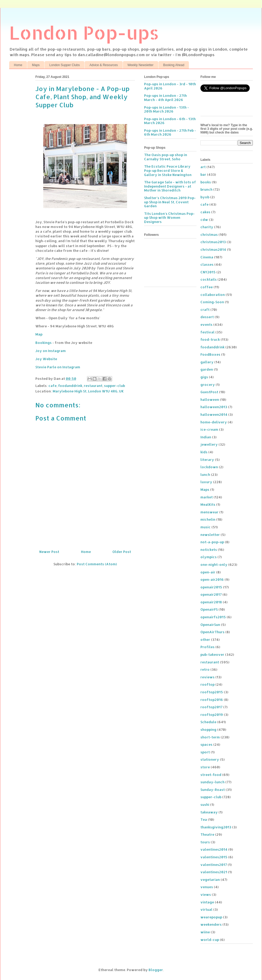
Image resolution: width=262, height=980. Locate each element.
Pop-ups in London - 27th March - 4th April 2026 (165, 98)
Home (18, 65)
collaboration (213, 295)
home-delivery (214, 422)
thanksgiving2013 (216, 827)
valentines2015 (214, 857)
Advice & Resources (103, 65)
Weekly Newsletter (141, 65)
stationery (210, 759)
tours (205, 842)
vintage (207, 902)
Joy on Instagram (51, 351)
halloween (210, 400)
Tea (204, 819)
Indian (206, 437)
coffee (207, 287)
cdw (204, 220)
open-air (208, 572)
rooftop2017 (211, 707)
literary (207, 460)
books (206, 182)
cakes (205, 212)
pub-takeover (212, 654)
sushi (205, 805)
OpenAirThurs (212, 632)
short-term (210, 737)
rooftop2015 (212, 692)
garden (207, 369)
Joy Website (46, 359)
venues (207, 887)
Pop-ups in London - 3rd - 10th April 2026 (170, 86)
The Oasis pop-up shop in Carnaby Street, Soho (166, 157)
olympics (209, 557)
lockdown (209, 467)
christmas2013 (213, 242)
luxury (206, 482)
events (206, 324)
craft (205, 310)
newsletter (210, 535)
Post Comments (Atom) (97, 564)
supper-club (114, 386)
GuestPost (209, 392)
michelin (208, 519)
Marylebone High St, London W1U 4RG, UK (88, 391)
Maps (36, 65)
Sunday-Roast (213, 790)
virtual (206, 909)
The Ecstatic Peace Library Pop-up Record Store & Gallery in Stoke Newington (168, 170)
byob (205, 197)
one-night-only (214, 564)
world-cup (210, 940)
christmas (209, 235)
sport (205, 752)
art (203, 167)
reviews (208, 677)
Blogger (156, 970)
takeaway (209, 812)
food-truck (210, 339)
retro (205, 669)
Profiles (208, 647)
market (207, 497)
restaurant (93, 386)
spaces (206, 744)
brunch (206, 189)
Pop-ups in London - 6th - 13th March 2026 (170, 121)
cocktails (209, 279)
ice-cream (209, 429)
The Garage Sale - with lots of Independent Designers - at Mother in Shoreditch (170, 186)
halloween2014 (214, 414)
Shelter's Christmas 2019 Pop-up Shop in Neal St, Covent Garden (170, 202)
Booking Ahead (174, 65)
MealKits (208, 504)
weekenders (211, 924)
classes (207, 264)
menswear (209, 512)
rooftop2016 (212, 700)
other (205, 640)
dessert (207, 317)
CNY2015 (208, 272)
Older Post (122, 552)
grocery (208, 385)
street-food (211, 775)
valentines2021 (214, 872)
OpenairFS (209, 609)
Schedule (208, 722)
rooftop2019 (212, 715)
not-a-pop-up (212, 542)
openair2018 (211, 602)
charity (207, 227)
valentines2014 (214, 849)
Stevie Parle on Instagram (58, 367)
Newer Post (49, 552)
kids (204, 452)
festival (208, 332)
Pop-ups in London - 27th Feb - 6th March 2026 (170, 132)
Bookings (43, 343)
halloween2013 (214, 407)
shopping (208, 729)
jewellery (209, 444)
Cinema (207, 257)
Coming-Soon (212, 302)
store (205, 767)
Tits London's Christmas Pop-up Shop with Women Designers (169, 218)
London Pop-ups (84, 32)
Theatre (207, 834)
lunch (205, 475)
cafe (53, 386)
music (206, 527)
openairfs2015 (213, 617)
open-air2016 (212, 579)
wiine (205, 932)
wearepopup (211, 917)
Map (39, 334)
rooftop (208, 684)
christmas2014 (213, 249)
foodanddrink (70, 386)
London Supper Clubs (64, 65)
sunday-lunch (212, 782)
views (206, 894)
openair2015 (211, 587)
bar (203, 174)
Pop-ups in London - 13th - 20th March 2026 (167, 109)
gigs (204, 377)
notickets (209, 550)
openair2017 (211, 594)
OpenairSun (210, 625)
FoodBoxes (210, 354)
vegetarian (210, 880)
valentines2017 (214, 865)
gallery (207, 362)
